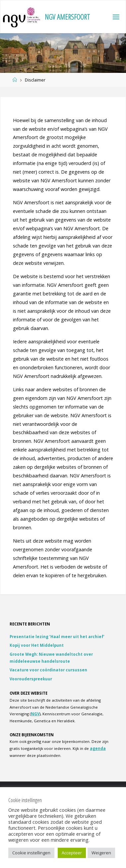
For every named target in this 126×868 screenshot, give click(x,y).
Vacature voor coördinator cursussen (48, 670)
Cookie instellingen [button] (31, 853)
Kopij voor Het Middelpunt (37, 645)
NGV (35, 714)
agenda (98, 748)
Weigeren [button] (101, 853)
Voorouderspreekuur (31, 679)
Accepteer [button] (72, 853)
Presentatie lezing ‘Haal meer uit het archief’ (57, 637)
